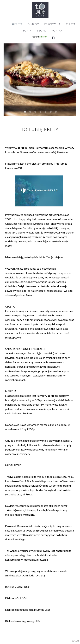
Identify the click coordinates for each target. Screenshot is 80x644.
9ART (75, 641)
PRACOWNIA (52, 24)
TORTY (27, 31)
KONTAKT (58, 31)
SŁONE (42, 31)
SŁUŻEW (33, 24)
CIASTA (71, 24)
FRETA (17, 24)
